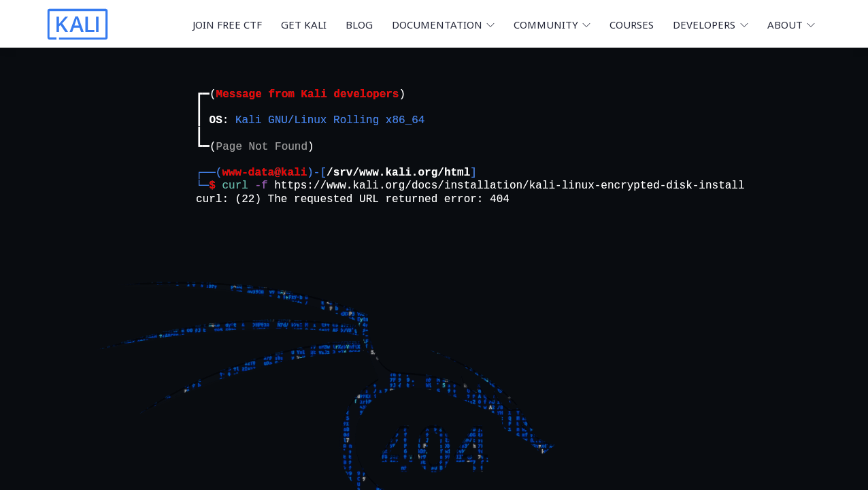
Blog (359, 24)
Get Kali (304, 24)
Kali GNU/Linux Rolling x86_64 (330, 120)
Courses (632, 24)
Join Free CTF (227, 24)
